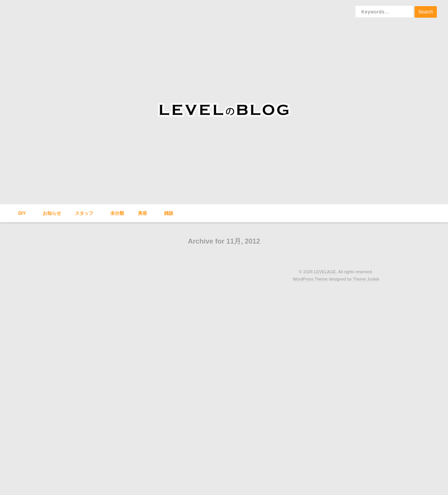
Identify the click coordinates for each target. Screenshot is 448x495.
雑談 (168, 217)
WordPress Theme (310, 279)
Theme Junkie (366, 279)
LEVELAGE (325, 272)
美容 (142, 217)
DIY (21, 217)
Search (426, 12)
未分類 (117, 213)
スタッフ (83, 217)
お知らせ (52, 213)
